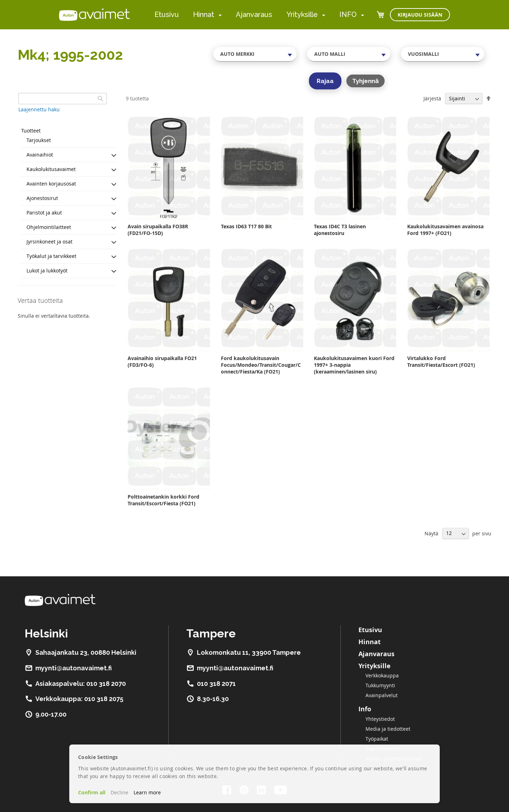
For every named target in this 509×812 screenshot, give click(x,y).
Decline (119, 792)
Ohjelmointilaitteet (49, 227)
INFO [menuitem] (348, 14)
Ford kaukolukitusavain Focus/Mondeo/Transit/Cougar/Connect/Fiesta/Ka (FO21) (261, 365)
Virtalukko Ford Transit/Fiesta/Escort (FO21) (441, 361)
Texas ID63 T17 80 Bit (246, 226)
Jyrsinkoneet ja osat (49, 242)
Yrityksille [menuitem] (302, 14)
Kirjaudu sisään (420, 15)
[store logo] (94, 14)
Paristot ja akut (44, 213)
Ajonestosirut (42, 198)
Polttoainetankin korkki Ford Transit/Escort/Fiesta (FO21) (163, 500)
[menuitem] (219, 15)
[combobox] (255, 54)
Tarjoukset (39, 140)
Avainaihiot (40, 155)
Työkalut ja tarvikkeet (51, 256)
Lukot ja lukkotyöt (47, 270)
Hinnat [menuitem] (204, 14)
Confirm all (92, 792)
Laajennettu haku (39, 109)
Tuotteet (31, 131)
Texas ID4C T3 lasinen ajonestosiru (340, 230)
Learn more (147, 792)
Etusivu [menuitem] (167, 14)
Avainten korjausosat (51, 184)
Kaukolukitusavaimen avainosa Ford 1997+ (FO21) (445, 230)
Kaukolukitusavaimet (51, 169)
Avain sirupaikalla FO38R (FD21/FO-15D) (158, 230)
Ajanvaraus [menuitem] (254, 14)
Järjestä (432, 98)
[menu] (259, 15)
